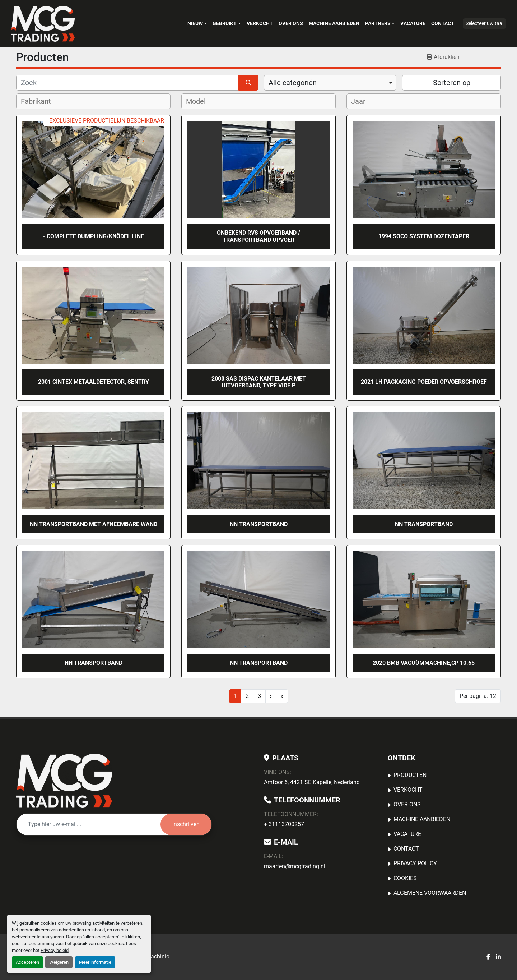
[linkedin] (498, 957)
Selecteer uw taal (485, 23)
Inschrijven (186, 824)
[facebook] (488, 957)
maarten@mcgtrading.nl (295, 866)
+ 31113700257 (284, 824)
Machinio (158, 956)
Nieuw (195, 23)
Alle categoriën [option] (293, 83)
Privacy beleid (55, 950)
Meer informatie (95, 962)
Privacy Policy (415, 863)
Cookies (405, 878)
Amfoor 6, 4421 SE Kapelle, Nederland (312, 782)
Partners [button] (378, 23)
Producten (410, 775)
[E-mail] (89, 824)
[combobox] (330, 83)
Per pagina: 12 (478, 696)
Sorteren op (452, 83)
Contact (443, 23)
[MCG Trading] (64, 781)
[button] (197, 23)
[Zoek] (127, 83)
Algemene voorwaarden (430, 893)
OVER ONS (291, 23)
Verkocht (260, 23)
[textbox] (41, 101)
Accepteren (27, 962)
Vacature (413, 23)
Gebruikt (225, 23)
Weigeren (59, 962)
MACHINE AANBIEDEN (334, 23)
